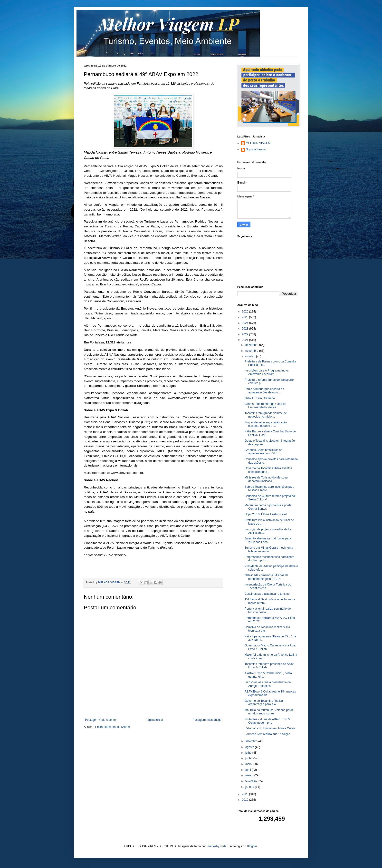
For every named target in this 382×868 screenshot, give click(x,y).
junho (249, 758)
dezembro (252, 345)
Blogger (252, 846)
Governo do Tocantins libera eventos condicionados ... (268, 470)
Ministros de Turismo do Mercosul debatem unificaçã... (266, 479)
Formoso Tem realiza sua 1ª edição (267, 734)
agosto (250, 747)
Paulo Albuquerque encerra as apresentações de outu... (264, 391)
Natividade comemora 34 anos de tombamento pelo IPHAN (266, 577)
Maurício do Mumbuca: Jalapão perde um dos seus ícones (269, 712)
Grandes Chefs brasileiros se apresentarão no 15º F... (263, 452)
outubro (251, 356)
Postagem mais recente (100, 720)
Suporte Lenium (256, 149)
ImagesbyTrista (217, 846)
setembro (252, 741)
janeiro (250, 787)
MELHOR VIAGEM (258, 143)
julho (249, 753)
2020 (246, 794)
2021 (246, 340)
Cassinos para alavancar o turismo (267, 594)
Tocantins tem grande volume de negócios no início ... (266, 415)
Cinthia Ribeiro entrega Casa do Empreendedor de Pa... (265, 406)
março (250, 775)
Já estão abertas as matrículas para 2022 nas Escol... (268, 540)
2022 (246, 334)
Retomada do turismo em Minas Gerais (270, 728)
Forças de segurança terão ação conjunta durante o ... (266, 424)
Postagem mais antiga (207, 720)
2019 (246, 800)
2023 (246, 329)
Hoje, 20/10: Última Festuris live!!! (266, 514)
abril (248, 770)
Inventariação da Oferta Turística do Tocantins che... (268, 586)
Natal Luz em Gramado (260, 398)
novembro (252, 351)
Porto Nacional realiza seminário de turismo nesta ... (268, 610)
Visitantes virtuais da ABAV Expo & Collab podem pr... (267, 721)
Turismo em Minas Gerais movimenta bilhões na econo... (269, 549)
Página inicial (154, 720)
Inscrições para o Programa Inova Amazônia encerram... (267, 372)
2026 (246, 312)
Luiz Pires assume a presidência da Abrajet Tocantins (268, 684)
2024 (246, 323)
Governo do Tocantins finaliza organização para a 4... (264, 702)
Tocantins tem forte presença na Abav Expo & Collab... (269, 666)
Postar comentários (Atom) (113, 727)
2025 (246, 317)
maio (249, 764)
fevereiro (251, 781)
